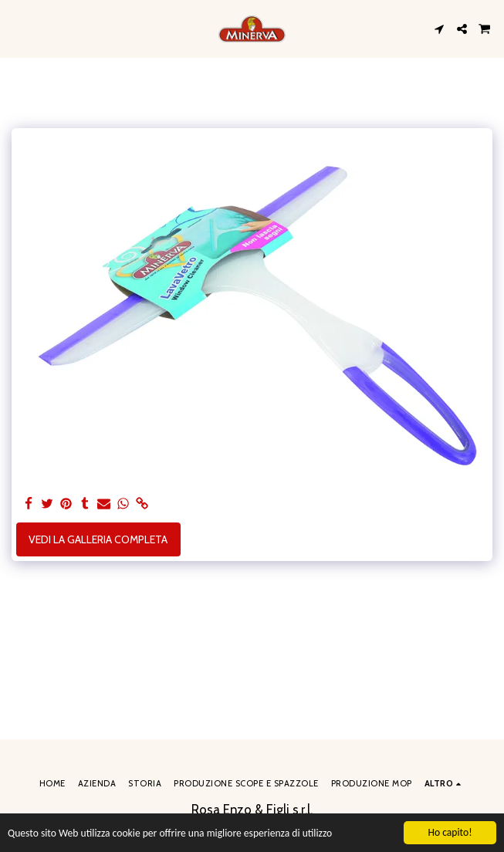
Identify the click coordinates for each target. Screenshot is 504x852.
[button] (17, 29)
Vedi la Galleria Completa (98, 539)
